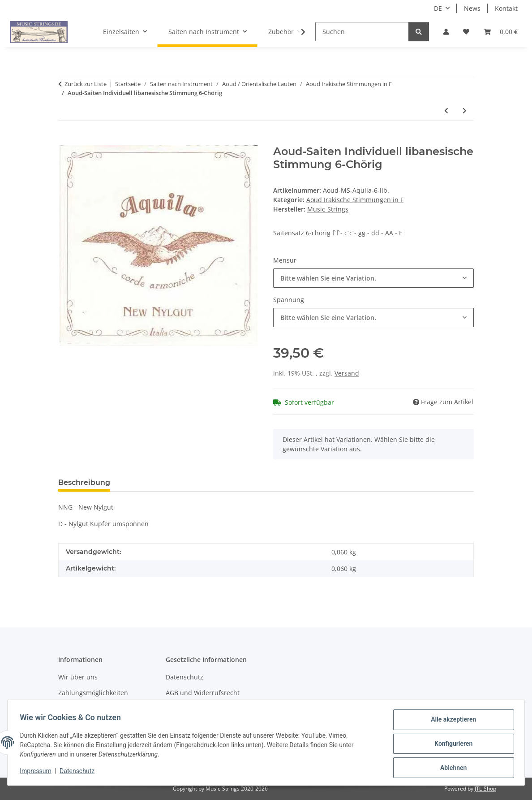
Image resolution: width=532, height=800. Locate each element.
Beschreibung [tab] (84, 482)
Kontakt (506, 8)
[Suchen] (362, 32)
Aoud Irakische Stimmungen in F (355, 200)
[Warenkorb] (501, 32)
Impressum (38, 772)
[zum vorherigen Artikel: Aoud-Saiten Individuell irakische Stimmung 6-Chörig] (446, 110)
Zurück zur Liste (86, 84)
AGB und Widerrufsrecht (203, 693)
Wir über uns (78, 677)
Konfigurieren (451, 745)
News (472, 8)
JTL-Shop (485, 789)
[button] (446, 32)
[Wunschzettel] (466, 32)
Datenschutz (79, 772)
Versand (347, 373)
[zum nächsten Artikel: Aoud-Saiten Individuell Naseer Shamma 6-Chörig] (465, 110)
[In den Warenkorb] (65, 140)
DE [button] (438, 8)
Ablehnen (451, 768)
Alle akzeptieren (451, 722)
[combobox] (373, 278)
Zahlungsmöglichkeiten (93, 693)
